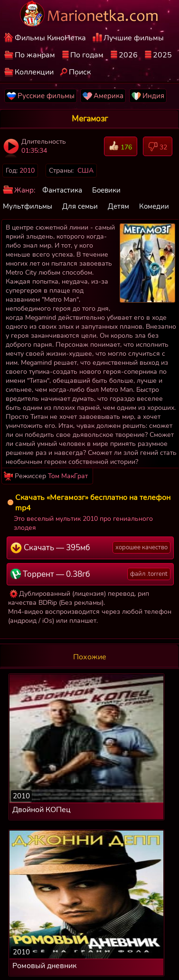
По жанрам (35, 55)
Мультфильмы (28, 206)
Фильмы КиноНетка (50, 38)
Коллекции (34, 72)
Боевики (106, 190)
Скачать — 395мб (90, 547)
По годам (87, 55)
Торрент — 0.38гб (90, 574)
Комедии (154, 206)
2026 (128, 55)
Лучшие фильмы (134, 38)
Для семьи (80, 206)
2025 (162, 55)
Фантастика (62, 190)
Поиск (80, 72)
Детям (118, 206)
